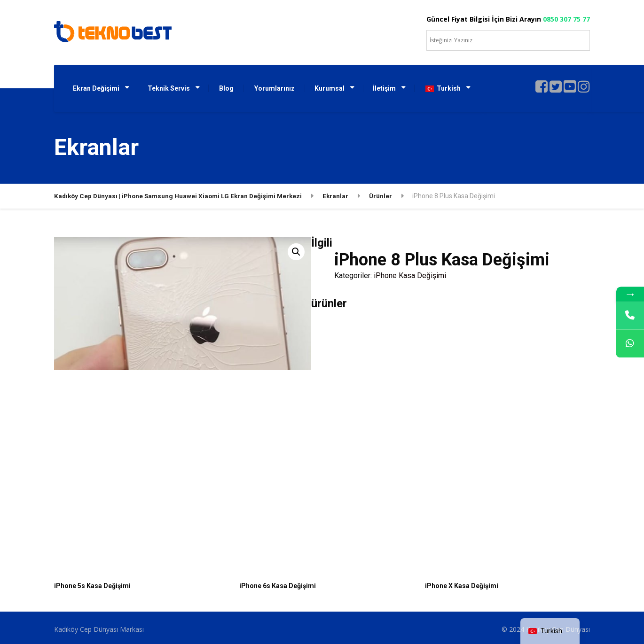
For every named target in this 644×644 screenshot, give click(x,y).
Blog (226, 88)
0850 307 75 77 (566, 19)
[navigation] (550, 631)
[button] (296, 252)
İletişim (384, 88)
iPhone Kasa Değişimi (410, 275)
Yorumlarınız (275, 88)
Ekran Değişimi (96, 88)
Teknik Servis (169, 88)
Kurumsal (330, 88)
